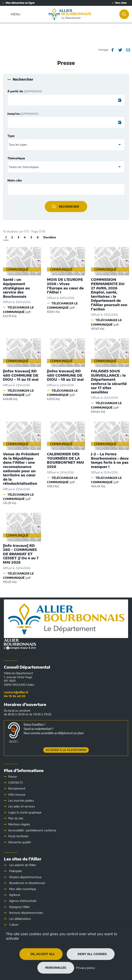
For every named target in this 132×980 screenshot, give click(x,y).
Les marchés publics (21, 801)
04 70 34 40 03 (15, 696)
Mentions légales (19, 824)
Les (22, 806)
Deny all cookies (91, 954)
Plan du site (16, 818)
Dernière (50, 237)
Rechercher (69, 207)
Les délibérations (20, 919)
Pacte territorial (18, 836)
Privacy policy (85, 968)
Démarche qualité (20, 842)
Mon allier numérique (23, 889)
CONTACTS (16, 783)
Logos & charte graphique (25, 812)
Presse (13, 777)
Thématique (16, 158)
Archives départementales (26, 913)
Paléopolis (16, 871)
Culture (14, 925)
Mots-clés (15, 180)
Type (11, 136)
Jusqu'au (23, 114)
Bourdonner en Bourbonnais (27, 883)
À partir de (25, 91)
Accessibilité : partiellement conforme (32, 830)
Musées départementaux (25, 877)
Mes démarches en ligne (20, 3)
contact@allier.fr (16, 692)
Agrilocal (15, 895)
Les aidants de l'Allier (23, 865)
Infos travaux (17, 794)
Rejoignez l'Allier (20, 907)
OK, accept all (41, 954)
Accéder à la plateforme (66, 750)
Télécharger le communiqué (18, 312)
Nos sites (121, 3)
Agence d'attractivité (23, 901)
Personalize (56, 968)
